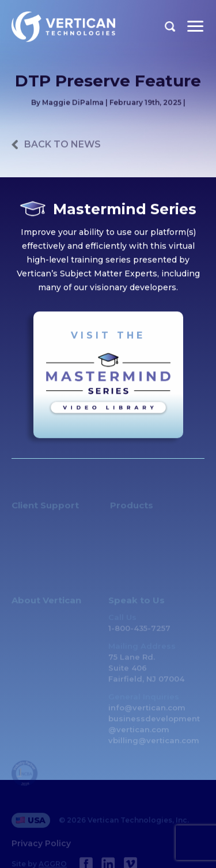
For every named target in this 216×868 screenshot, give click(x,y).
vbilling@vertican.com (154, 745)
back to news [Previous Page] (62, 145)
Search (170, 26)
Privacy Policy (41, 848)
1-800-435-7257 (139, 633)
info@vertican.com (147, 712)
